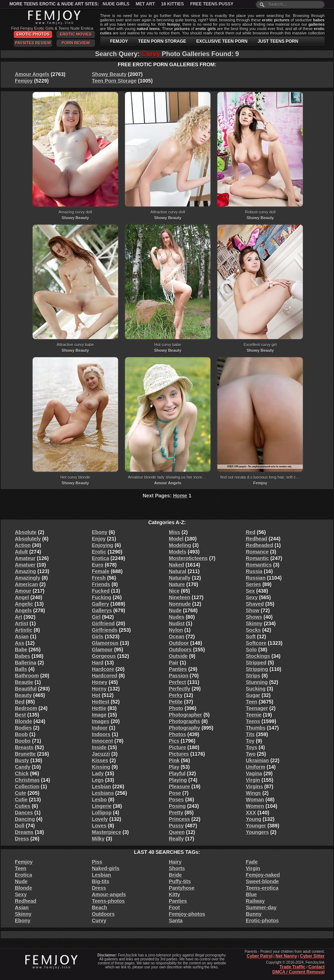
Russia (254, 571)
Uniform (256, 767)
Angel (22, 597)
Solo (251, 650)
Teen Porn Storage (114, 81)
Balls (21, 669)
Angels (23, 610)
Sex (250, 591)
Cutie (21, 800)
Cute (20, 793)
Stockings (258, 656)
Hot (96, 695)
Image (99, 715)
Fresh (99, 578)
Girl (96, 617)
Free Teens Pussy (212, 4)
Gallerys (102, 610)
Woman (255, 800)
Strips (253, 676)
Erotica (101, 558)
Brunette (25, 754)
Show (253, 610)
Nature (177, 584)
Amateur (25, 558)
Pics (174, 741)
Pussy (176, 826)
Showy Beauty (109, 74)
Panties (178, 669)
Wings (254, 793)
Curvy (99, 921)
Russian (256, 578)
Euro (98, 565)
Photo (176, 708)
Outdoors (180, 650)
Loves (99, 826)
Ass (20, 643)
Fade (252, 862)
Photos (177, 734)
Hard (98, 663)
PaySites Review (33, 43)
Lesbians (103, 793)
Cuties (23, 806)
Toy (250, 741)
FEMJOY (119, 41)
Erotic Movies (76, 34)
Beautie (24, 682)
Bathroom (27, 676)
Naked (176, 565)
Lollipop (102, 813)
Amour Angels (32, 74)
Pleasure (179, 787)
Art (18, 617)
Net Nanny (286, 956)
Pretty (176, 813)
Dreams (24, 832)
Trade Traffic (293, 967)
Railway (255, 901)
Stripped (256, 663)
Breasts (24, 747)
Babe (21, 650)
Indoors (101, 734)
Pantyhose (182, 888)
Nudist (177, 624)
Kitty (174, 894)
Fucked (101, 591)
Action (23, 545)
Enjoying (103, 545)
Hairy (175, 862)
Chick (22, 773)
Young (254, 819)
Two (251, 754)
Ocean (177, 637)
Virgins (254, 787)
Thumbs (256, 728)
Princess (179, 819)
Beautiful (26, 689)
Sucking (256, 689)
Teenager (257, 708)
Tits (250, 734)
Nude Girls (116, 4)
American (26, 584)
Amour (23, 591)
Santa (176, 921)
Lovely (100, 819)
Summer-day (261, 908)
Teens (253, 721)
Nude (175, 610)
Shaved (255, 604)
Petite (176, 702)
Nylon (176, 630)
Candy (23, 767)
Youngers (258, 832)
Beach (100, 908)
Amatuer (25, 565)
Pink (174, 760)
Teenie (254, 715)
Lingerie (102, 806)
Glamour (103, 650)
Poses (176, 800)
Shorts (177, 868)
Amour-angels (109, 894)
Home (180, 496)
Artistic (24, 630)
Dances (24, 813)
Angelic (24, 604)
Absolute (26, 532)
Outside (178, 656)
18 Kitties (173, 4)
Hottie (99, 708)
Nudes (177, 617)
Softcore (256, 643)
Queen (177, 832)
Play (174, 767)
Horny (99, 689)
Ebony (100, 532)
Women (255, 806)
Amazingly (28, 578)
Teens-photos (108, 901)
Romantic (258, 558)
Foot (174, 908)
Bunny (254, 914)
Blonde (23, 721)
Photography (184, 728)
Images (101, 721)
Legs (98, 780)
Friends (101, 584)
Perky (176, 695)
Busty (22, 760)
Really (176, 839)
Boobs (23, 741)
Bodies (23, 728)
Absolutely (28, 539)
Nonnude (180, 604)
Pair (174, 663)
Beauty (23, 695)
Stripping (257, 669)
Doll (20, 826)
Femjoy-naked (263, 875)
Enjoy (99, 539)
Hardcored (105, 676)
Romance (257, 552)
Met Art (145, 4)
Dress (22, 839)
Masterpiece (107, 832)
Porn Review (76, 43)
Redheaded (260, 545)
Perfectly (179, 689)
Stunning (257, 682)
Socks (253, 630)
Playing (178, 780)
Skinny (254, 624)
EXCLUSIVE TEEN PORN (222, 41)
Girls (98, 637)
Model (176, 539)
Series (254, 584)
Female (101, 571)
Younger (256, 826)
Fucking (102, 597)
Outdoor (179, 643)
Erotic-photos (262, 921)
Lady (98, 773)
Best (20, 715)
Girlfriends (105, 630)
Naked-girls (106, 868)
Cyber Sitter (312, 956)
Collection (27, 787)
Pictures (179, 754)
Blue (251, 894)
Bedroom (26, 708)
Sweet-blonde (262, 881)
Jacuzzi (101, 754)
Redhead (257, 539)
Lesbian (102, 787)
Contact (316, 967)
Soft (251, 637)
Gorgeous (104, 656)
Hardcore (103, 669)
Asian (22, 637)
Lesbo (99, 800)
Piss (97, 862)
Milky (98, 839)
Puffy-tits (180, 881)
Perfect (177, 682)
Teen (252, 702)
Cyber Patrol (260, 956)
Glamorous (105, 643)
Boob (21, 734)
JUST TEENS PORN (278, 41)
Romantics (259, 565)
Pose (175, 793)
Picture (177, 747)
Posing (177, 806)
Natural (178, 571)
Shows (254, 617)
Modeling (180, 545)
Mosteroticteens (188, 558)
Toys (252, 747)
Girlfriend (103, 624)
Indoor (100, 728)
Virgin (253, 780)
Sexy (252, 597)
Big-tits (101, 881)
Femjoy (24, 81)
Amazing (25, 571)
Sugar (253, 695)
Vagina (254, 773)
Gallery (101, 604)
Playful (177, 773)
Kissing (101, 767)
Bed (20, 702)
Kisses (100, 760)
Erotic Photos (33, 34)
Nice (174, 591)
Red (251, 532)
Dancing (25, 819)
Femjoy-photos (187, 914)
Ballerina (26, 663)
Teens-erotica (262, 888)
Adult (21, 552)
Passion (179, 676)
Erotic (99, 552)
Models (178, 552)
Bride (175, 875)
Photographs (184, 721)
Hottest (101, 702)
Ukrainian (258, 760)
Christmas (27, 780)
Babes (22, 656)
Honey (100, 682)
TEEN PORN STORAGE (162, 41)
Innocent (103, 741)
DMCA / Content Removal (298, 972)
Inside (99, 747)
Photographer (185, 715)
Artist (22, 624)
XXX (251, 813)
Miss (174, 532)
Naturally (180, 578)
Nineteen (179, 597)
